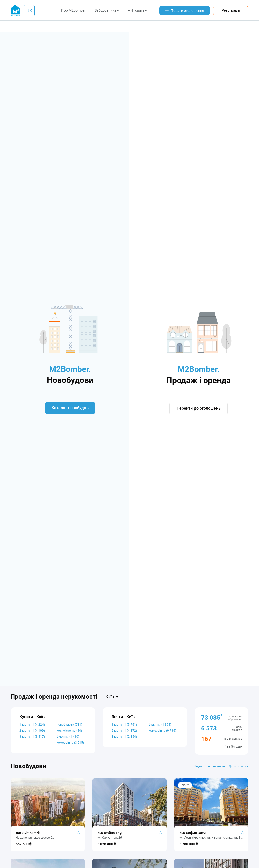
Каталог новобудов (70, 408)
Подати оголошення (185, 11)
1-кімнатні (32, 725)
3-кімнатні (32, 737)
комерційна (70, 743)
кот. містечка (69, 731)
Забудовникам (107, 10)
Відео (198, 766)
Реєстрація (231, 10)
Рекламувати (215, 766)
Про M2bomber (73, 10)
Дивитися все (239, 766)
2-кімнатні (32, 731)
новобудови (69, 725)
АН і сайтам (138, 10)
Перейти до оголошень (199, 408)
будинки (68, 737)
